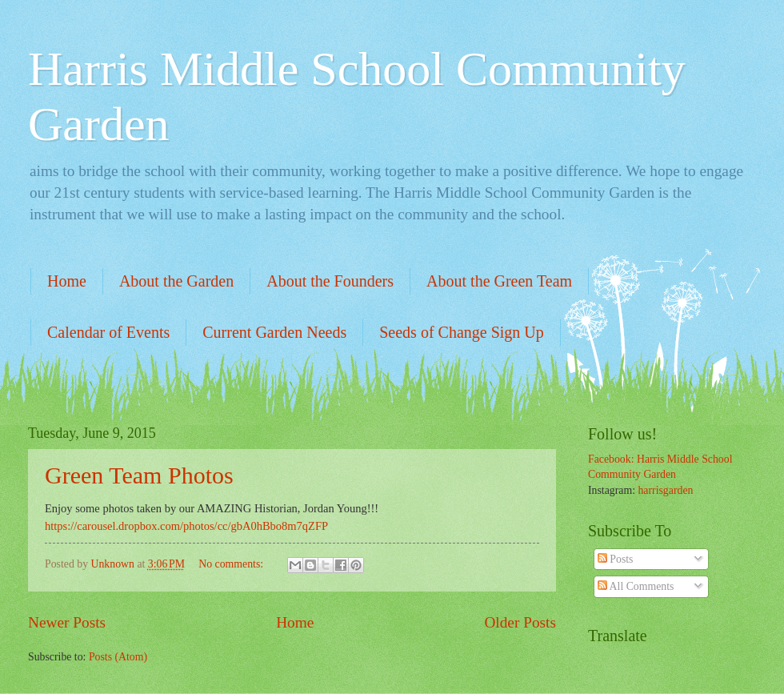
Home (67, 281)
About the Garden (176, 281)
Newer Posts (67, 622)
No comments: (232, 564)
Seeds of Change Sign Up (462, 332)
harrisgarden (665, 490)
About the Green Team (499, 281)
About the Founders (330, 281)
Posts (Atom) (118, 657)
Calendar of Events (108, 332)
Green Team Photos (139, 475)
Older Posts (520, 622)
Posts (616, 559)
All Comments (636, 586)
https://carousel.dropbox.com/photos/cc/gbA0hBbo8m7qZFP (186, 526)
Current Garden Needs (274, 332)
